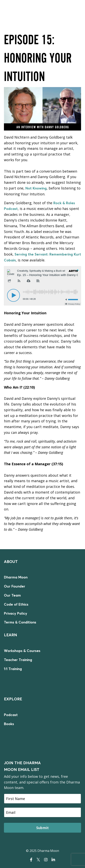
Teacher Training (18, 660)
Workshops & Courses (22, 651)
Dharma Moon (16, 577)
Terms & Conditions (20, 622)
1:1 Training (13, 669)
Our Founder (15, 586)
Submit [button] (43, 828)
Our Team (12, 595)
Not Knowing (36, 188)
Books (9, 724)
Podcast (11, 715)
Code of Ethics (16, 604)
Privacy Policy (16, 613)
